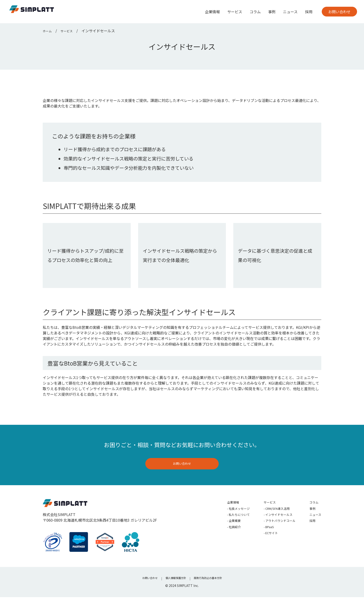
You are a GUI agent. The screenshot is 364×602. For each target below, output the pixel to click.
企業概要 (220, 528)
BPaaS (260, 536)
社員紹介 (220, 536)
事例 (272, 12)
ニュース (290, 12)
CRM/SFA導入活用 (270, 513)
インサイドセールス (272, 521)
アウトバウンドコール (274, 528)
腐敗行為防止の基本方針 (213, 583)
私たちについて (226, 521)
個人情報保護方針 (174, 583)
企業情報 (212, 12)
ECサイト (263, 543)
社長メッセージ (226, 513)
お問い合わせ (339, 12)
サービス (235, 12)
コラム (255, 12)
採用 (309, 12)
